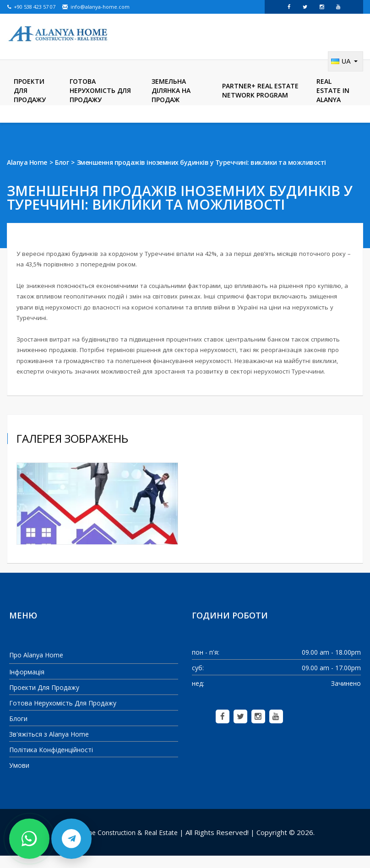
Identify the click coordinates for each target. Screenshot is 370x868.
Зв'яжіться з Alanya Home (49, 746)
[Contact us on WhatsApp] (29, 839)
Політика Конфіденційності (51, 762)
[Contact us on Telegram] (71, 839)
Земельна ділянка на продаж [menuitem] (171, 102)
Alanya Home (27, 174)
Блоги (18, 730)
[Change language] (346, 73)
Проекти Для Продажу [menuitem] (30, 102)
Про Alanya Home (36, 667)
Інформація (27, 684)
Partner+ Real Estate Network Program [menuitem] (260, 102)
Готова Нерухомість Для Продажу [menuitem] (100, 102)
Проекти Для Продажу (44, 699)
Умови (19, 777)
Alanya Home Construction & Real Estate (117, 844)
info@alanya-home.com (96, 7)
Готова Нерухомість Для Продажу (63, 715)
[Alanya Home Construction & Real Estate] (58, 34)
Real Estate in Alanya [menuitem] (333, 102)
